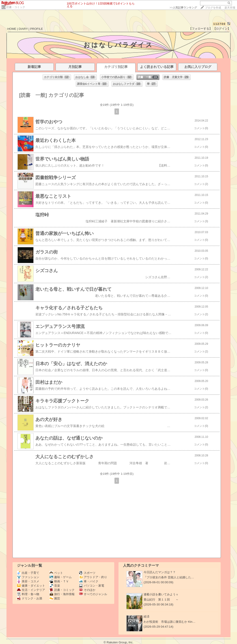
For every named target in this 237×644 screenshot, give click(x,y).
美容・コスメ (28, 581)
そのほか (87, 590)
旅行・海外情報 (62, 594)
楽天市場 (230, 8)
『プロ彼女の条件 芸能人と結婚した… (169, 577)
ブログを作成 (213, 8)
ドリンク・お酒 (30, 598)
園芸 (55, 598)
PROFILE (37, 29)
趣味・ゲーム (61, 577)
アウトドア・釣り (93, 577)
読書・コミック (16, 7)
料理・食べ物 (28, 594)
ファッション (28, 577)
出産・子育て (28, 573)
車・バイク (89, 581)
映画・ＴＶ (59, 581)
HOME (12, 29)
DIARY (23, 29)
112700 (219, 24)
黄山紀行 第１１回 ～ (161, 600)
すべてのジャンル (93, 594)
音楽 (55, 586)
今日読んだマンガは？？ (160, 572)
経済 (147, 617)
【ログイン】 (222, 29)
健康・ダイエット (31, 586)
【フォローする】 (200, 29)
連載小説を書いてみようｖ (161, 594)
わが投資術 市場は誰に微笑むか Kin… (169, 622)
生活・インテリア (31, 590)
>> (183, 8)
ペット (56, 573)
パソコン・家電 (92, 586)
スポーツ (87, 573)
